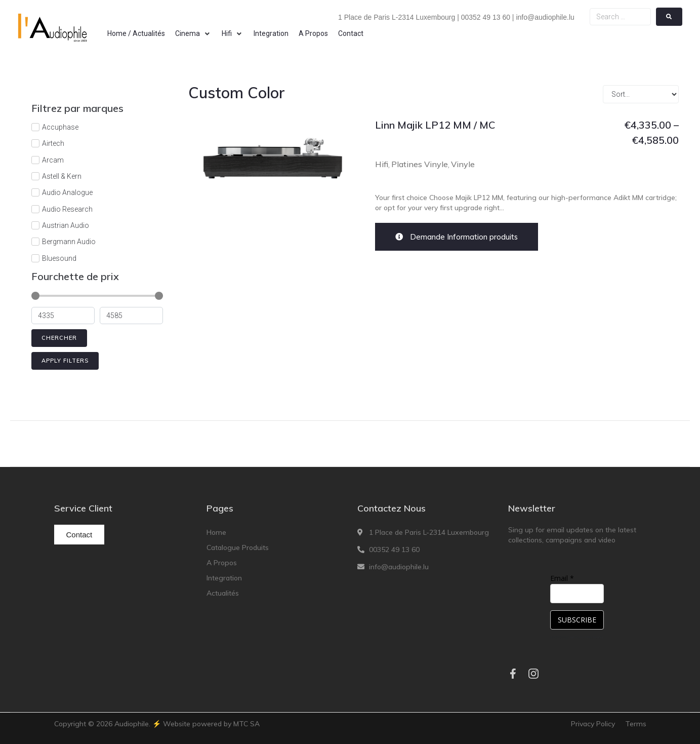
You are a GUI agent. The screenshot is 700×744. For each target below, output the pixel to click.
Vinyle (463, 164)
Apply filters (65, 361)
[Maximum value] (131, 316)
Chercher (59, 338)
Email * (562, 578)
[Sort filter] (641, 94)
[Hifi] (233, 33)
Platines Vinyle (420, 164)
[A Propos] (313, 33)
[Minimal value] (97, 296)
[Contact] (351, 33)
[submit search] (669, 17)
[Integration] (271, 33)
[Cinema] (193, 33)
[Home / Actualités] (136, 33)
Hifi (382, 164)
